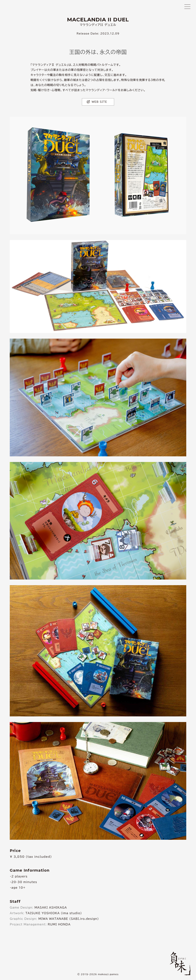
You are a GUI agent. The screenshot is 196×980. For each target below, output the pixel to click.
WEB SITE (97, 102)
